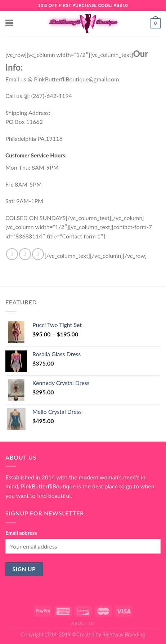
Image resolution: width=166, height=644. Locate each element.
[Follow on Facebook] (12, 254)
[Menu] (10, 23)
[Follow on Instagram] (25, 254)
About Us (83, 623)
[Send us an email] (38, 254)
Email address (21, 533)
